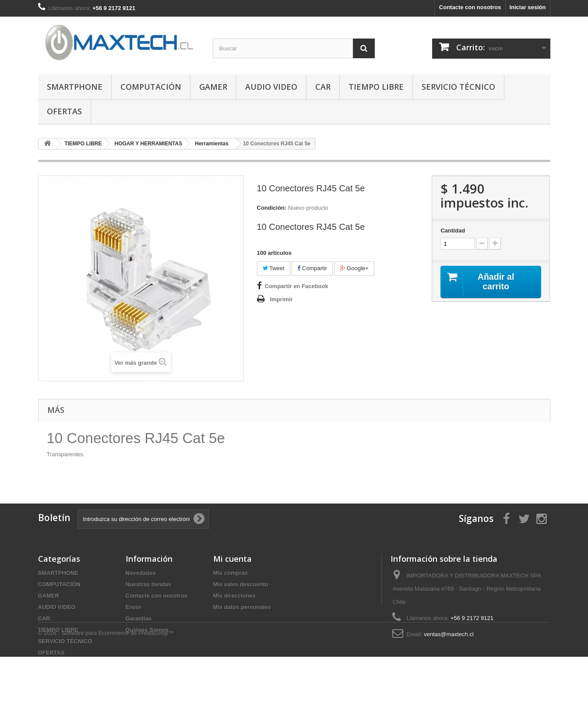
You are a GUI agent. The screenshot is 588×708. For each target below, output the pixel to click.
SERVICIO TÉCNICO (458, 87)
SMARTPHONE (75, 87)
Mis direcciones (235, 596)
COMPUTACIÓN (151, 87)
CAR (323, 87)
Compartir (312, 268)
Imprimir (282, 299)
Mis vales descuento (241, 584)
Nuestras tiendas (149, 584)
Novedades (141, 573)
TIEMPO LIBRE (376, 87)
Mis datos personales (242, 607)
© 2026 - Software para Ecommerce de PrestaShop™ (106, 684)
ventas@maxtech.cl (449, 634)
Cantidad (453, 231)
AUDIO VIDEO (271, 87)
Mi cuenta (232, 559)
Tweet (274, 268)
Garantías (139, 618)
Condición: (272, 208)
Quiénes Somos (147, 630)
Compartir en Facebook (297, 286)
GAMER (213, 87)
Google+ (354, 268)
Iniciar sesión (527, 7)
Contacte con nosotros (470, 7)
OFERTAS (64, 111)
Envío (133, 607)
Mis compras (231, 573)
